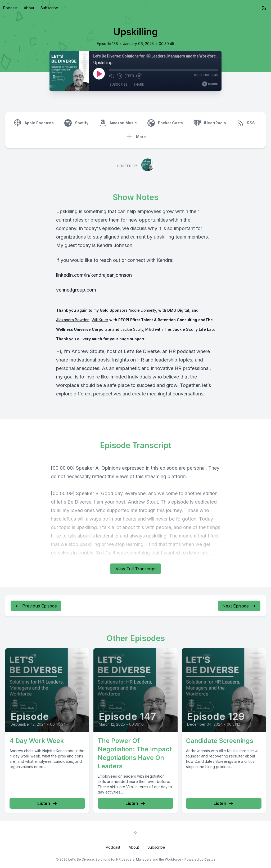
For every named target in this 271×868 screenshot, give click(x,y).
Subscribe (49, 8)
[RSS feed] (264, 8)
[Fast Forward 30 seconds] (139, 76)
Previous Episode (36, 606)
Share (139, 85)
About (29, 8)
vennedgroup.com (76, 290)
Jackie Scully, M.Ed (137, 329)
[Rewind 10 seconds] (120, 76)
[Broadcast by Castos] (210, 84)
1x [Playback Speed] (129, 76)
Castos (210, 859)
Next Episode (239, 606)
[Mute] (112, 76)
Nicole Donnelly (142, 310)
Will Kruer (100, 320)
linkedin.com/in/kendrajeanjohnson (94, 275)
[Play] (99, 74)
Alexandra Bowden (73, 320)
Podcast (10, 8)
